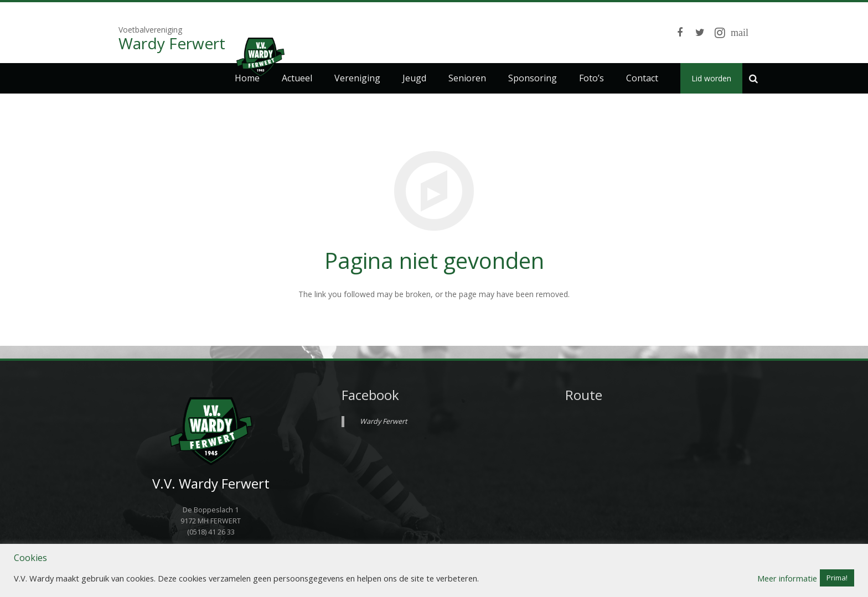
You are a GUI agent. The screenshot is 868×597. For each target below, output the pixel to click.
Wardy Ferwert (383, 421)
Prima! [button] (837, 578)
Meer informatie (787, 578)
